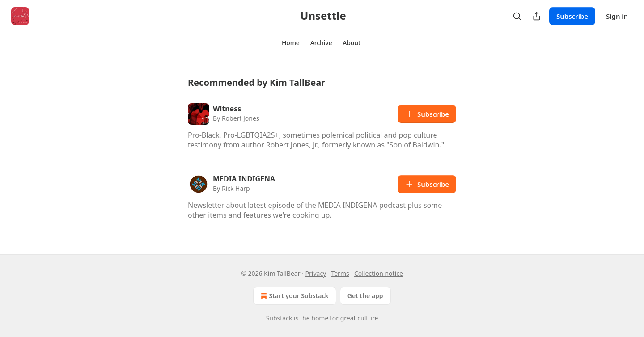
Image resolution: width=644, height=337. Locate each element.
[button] (291, 43)
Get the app (365, 296)
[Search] (517, 16)
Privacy (316, 273)
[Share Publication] (537, 16)
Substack (279, 318)
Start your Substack (294, 296)
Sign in (617, 16)
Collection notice (379, 273)
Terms (340, 273)
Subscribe (572, 16)
